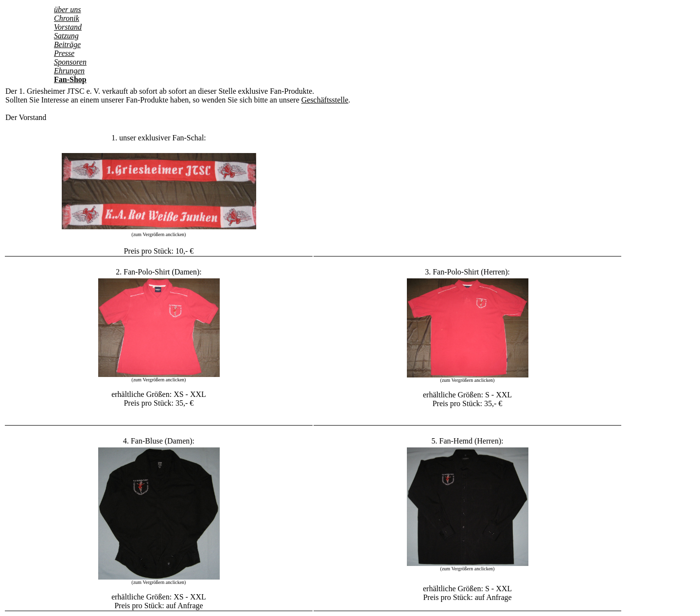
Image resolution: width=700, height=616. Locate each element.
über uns (68, 9)
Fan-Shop (70, 79)
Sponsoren (70, 62)
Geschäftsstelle (325, 100)
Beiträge (67, 44)
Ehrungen (69, 71)
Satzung (66, 36)
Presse (64, 53)
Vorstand (68, 27)
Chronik (67, 18)
